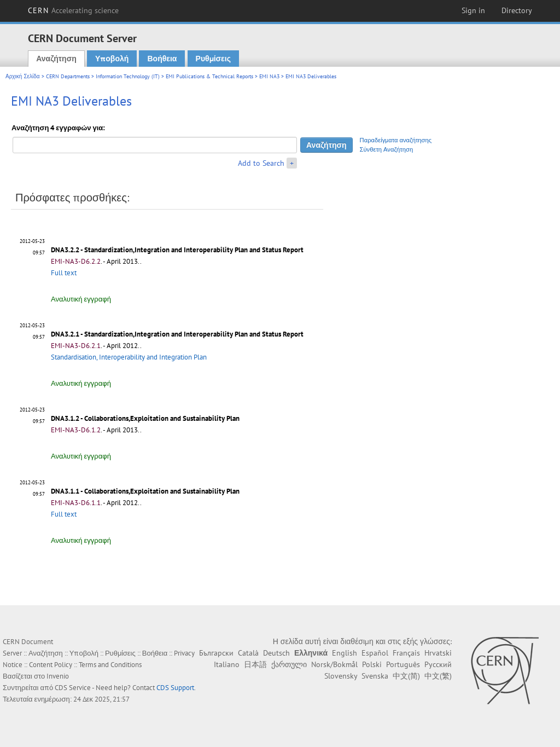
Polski (372, 664)
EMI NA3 (269, 76)
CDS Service (73, 688)
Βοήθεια (162, 59)
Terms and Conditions (110, 665)
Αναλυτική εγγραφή (81, 299)
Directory (517, 10)
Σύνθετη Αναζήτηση (387, 149)
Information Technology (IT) (128, 76)
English (345, 653)
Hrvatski (438, 653)
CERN (73, 10)
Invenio (58, 676)
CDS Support (175, 688)
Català (248, 653)
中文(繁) (438, 676)
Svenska (375, 676)
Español (375, 653)
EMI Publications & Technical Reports (209, 76)
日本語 (255, 664)
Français (406, 653)
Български (216, 653)
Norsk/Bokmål (334, 664)
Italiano (227, 664)
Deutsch (276, 653)
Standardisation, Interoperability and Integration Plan (129, 357)
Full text (64, 273)
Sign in (473, 10)
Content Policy (51, 665)
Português (403, 664)
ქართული (289, 664)
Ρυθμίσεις (213, 59)
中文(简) (406, 676)
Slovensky (341, 676)
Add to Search (261, 163)
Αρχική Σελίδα (23, 76)
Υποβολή (112, 59)
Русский (438, 664)
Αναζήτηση (56, 59)
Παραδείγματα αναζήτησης (396, 140)
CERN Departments (68, 76)
